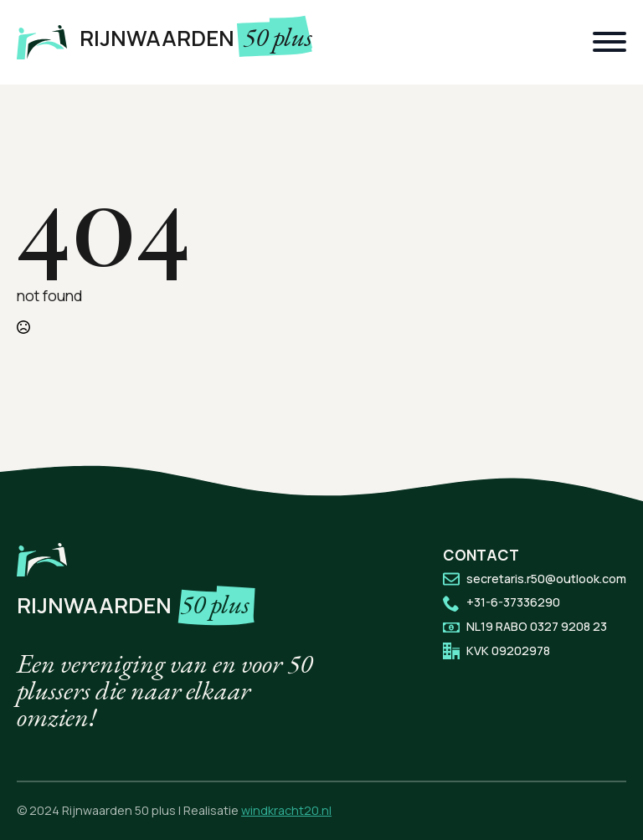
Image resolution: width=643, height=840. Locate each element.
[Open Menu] (610, 42)
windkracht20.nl (286, 810)
